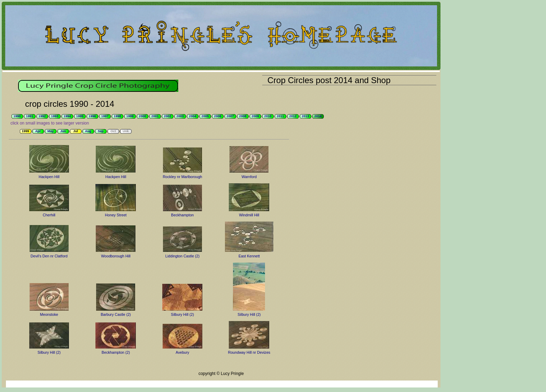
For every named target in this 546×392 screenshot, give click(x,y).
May (50, 131)
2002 (168, 116)
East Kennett (249, 256)
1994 (67, 116)
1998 (118, 116)
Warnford (249, 177)
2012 (293, 116)
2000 (143, 116)
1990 (17, 116)
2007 (230, 116)
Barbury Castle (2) (116, 314)
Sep (100, 131)
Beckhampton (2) (116, 352)
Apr (38, 131)
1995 (80, 116)
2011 (280, 116)
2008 (243, 116)
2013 (306, 116)
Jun (63, 131)
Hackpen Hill (49, 177)
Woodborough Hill (116, 256)
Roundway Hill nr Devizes (249, 352)
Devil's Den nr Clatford (49, 256)
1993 (55, 116)
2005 (205, 116)
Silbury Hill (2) (182, 314)
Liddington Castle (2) (182, 256)
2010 (268, 116)
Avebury (182, 352)
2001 (155, 116)
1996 (92, 116)
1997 (105, 116)
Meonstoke (49, 314)
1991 (30, 116)
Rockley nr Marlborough (182, 177)
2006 (218, 116)
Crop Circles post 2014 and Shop (329, 80)
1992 (42, 116)
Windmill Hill (249, 215)
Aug (88, 131)
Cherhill (49, 215)
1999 (130, 116)
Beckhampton (182, 215)
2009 (255, 116)
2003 (180, 116)
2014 (318, 116)
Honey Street (116, 215)
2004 (193, 116)
